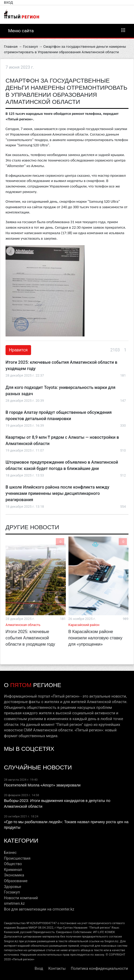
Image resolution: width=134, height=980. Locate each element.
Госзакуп (30, 46)
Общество (13, 864)
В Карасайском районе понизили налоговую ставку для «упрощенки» (95, 638)
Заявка (11, 222)
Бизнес (10, 853)
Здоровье (13, 887)
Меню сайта (67, 30)
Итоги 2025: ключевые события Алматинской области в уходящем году (30, 638)
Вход (8, 2)
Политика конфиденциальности (99, 969)
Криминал (13, 870)
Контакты (57, 969)
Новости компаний (21, 898)
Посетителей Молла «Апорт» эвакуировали (42, 785)
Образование (16, 881)
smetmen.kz (14, 904)
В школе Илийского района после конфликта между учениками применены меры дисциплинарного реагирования (57, 493)
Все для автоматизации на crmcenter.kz (39, 909)
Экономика (14, 875)
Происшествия (17, 858)
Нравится (18, 350)
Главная (11, 46)
